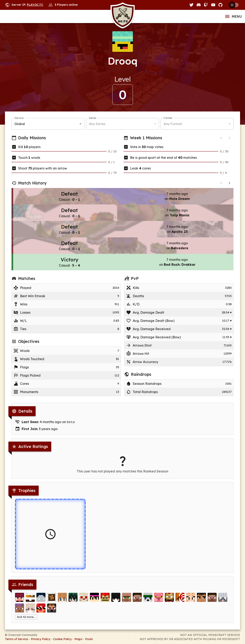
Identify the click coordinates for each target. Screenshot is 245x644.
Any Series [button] (97, 124)
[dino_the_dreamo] (191, 601)
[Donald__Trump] (148, 601)
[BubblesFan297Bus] (137, 601)
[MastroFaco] (41, 612)
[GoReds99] (223, 601)
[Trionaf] (105, 601)
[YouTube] (213, 5)
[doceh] (212, 601)
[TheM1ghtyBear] (94, 601)
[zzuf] (52, 601)
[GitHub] (220, 5)
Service (19, 118)
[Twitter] (191, 5)
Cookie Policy (62, 639)
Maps (78, 639)
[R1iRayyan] (180, 601)
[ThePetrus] (20, 612)
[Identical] (159, 601)
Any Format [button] (173, 124)
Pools (89, 639)
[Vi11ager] (127, 601)
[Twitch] (206, 5)
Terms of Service (16, 639)
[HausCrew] (30, 612)
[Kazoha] (73, 601)
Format (168, 118)
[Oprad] (201, 601)
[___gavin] (169, 601)
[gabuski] (30, 601)
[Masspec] (62, 601)
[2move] (116, 601)
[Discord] (199, 5)
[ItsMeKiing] (41, 601)
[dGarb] (84, 601)
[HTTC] (20, 601)
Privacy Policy (41, 639)
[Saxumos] (52, 612)
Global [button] (20, 124)
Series (92, 118)
